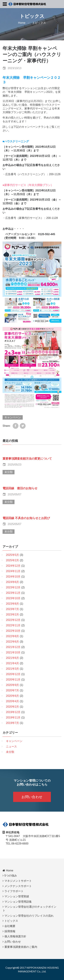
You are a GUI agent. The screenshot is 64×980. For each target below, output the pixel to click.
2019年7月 (13, 723)
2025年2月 (13, 560)
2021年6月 (13, 658)
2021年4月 (13, 663)
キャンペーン (13, 417)
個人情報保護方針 (15, 936)
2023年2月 (13, 615)
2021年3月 (13, 669)
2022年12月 (13, 620)
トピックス (39, 23)
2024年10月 (13, 577)
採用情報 (10, 931)
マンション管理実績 (17, 896)
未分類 (9, 472)
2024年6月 (13, 582)
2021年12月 (13, 647)
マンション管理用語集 (18, 902)
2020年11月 (13, 680)
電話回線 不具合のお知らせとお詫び (27, 518)
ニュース (11, 746)
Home (22, 23)
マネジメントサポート (18, 881)
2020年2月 (13, 707)
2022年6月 (13, 642)
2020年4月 (13, 701)
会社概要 (10, 926)
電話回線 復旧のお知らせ (20, 488)
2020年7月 (13, 690)
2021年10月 (13, 652)
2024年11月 (13, 571)
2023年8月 (13, 604)
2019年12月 (13, 712)
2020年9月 (13, 685)
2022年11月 (13, 625)
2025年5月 (13, 555)
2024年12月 (13, 566)
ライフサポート (14, 891)
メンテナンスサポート (18, 886)
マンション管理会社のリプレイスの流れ (29, 916)
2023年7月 (13, 609)
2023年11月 (13, 593)
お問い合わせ (32, 797)
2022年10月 (13, 631)
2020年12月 (13, 674)
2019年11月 (13, 718)
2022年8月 (13, 636)
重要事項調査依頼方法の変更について (27, 459)
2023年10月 (13, 598)
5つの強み (11, 876)
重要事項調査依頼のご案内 (21, 947)
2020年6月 (13, 696)
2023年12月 (13, 587)
